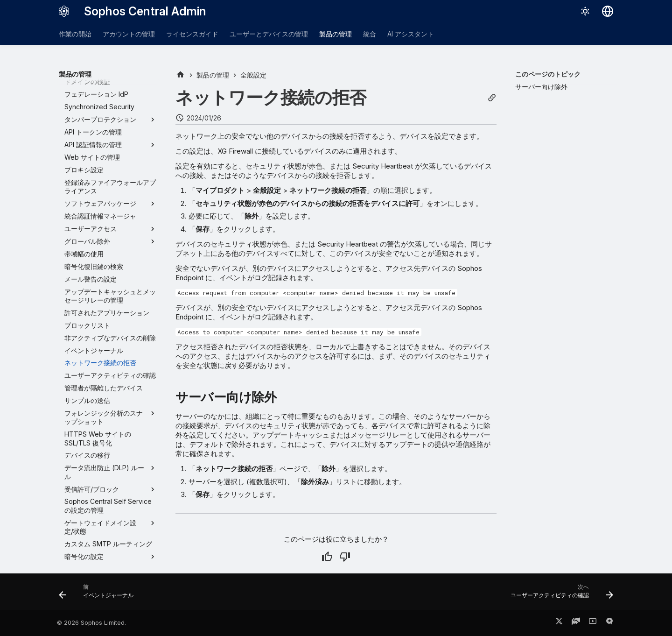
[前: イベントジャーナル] (99, 594)
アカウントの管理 (129, 34)
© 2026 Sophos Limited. (91, 623)
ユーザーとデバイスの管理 (269, 34)
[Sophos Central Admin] (64, 11)
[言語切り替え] (608, 11)
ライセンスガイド (192, 34)
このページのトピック (548, 74)
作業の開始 (75, 34)
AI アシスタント (411, 34)
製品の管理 (336, 34)
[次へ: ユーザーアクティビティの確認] (559, 594)
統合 (370, 34)
